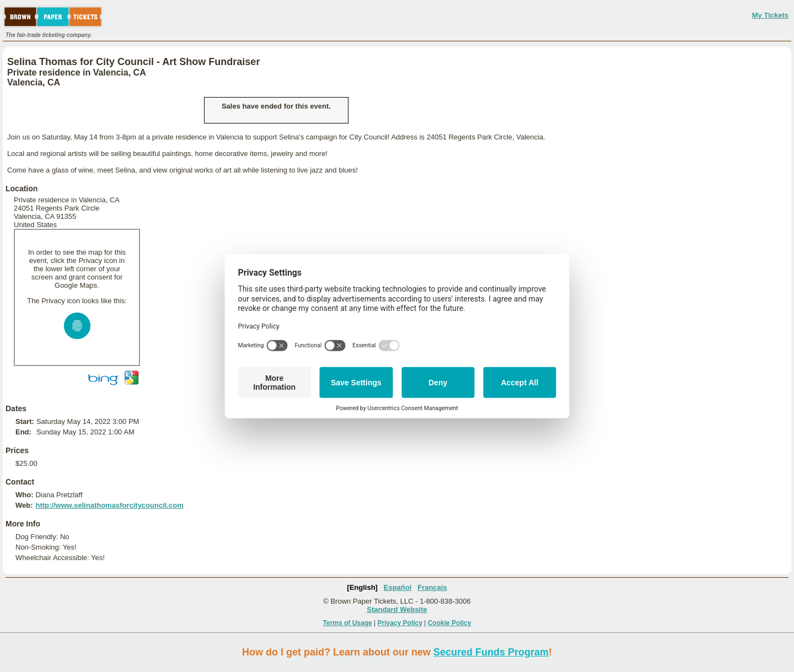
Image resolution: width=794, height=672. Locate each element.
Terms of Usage (348, 623)
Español (398, 587)
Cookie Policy (450, 623)
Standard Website (397, 609)
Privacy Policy (400, 623)
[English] (362, 587)
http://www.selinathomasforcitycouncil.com (109, 505)
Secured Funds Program (491, 652)
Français (432, 587)
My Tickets (770, 15)
